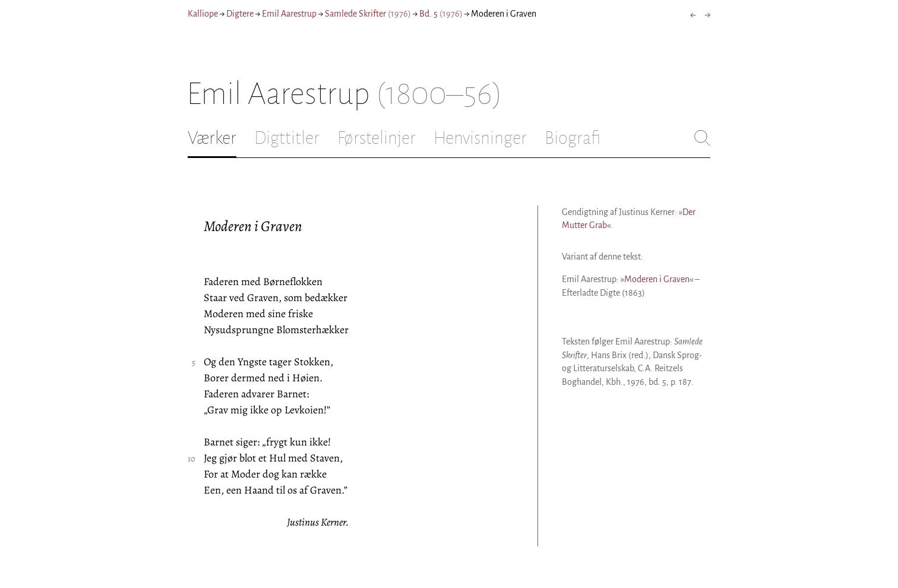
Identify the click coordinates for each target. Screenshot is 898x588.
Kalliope (203, 14)
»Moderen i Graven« (657, 279)
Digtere (240, 14)
